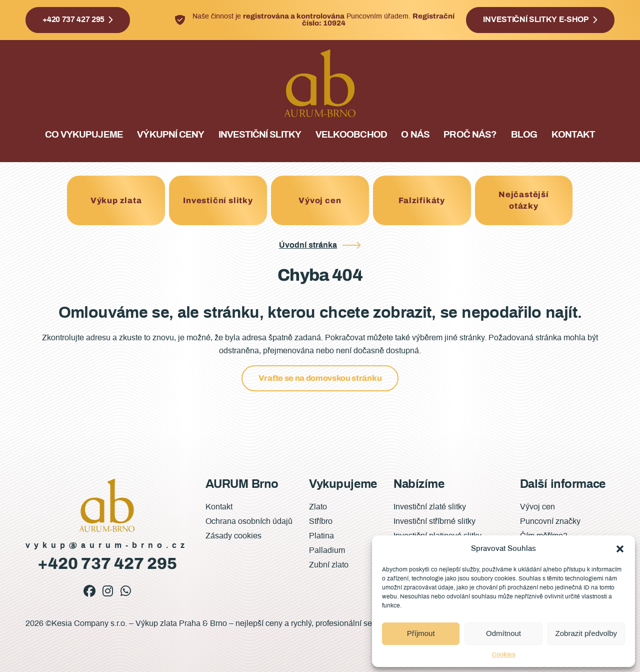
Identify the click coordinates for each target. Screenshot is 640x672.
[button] (620, 549)
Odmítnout (503, 633)
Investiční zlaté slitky (430, 507)
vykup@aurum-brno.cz (107, 545)
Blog (524, 135)
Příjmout (421, 633)
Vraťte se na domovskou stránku (320, 378)
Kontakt (573, 135)
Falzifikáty (422, 200)
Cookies (504, 654)
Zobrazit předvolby (586, 633)
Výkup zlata (116, 200)
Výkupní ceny (170, 135)
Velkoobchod (351, 135)
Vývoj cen (320, 200)
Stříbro (321, 521)
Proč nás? (470, 135)
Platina (321, 536)
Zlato (318, 507)
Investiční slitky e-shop (536, 20)
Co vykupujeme (84, 135)
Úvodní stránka (308, 245)
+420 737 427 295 (73, 20)
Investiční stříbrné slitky (434, 521)
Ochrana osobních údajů (249, 521)
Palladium (327, 550)
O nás (415, 135)
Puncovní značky (550, 521)
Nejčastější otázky (524, 200)
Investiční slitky (260, 135)
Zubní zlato (329, 565)
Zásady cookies (233, 536)
